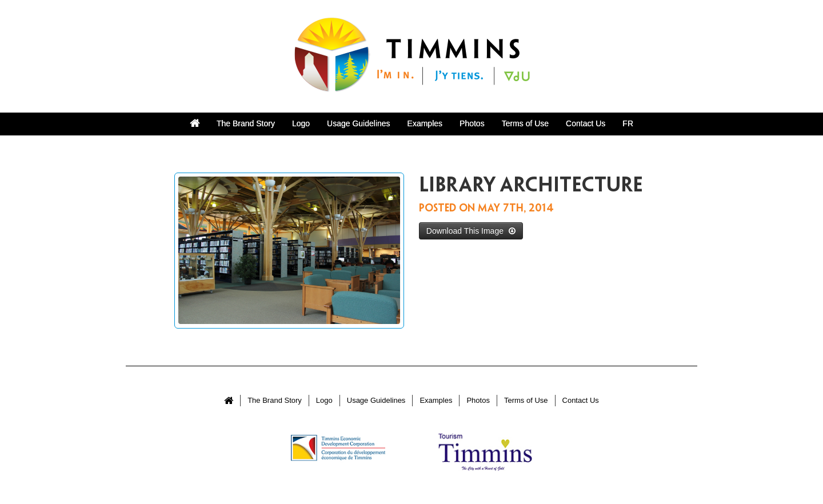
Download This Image (471, 231)
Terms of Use (525, 123)
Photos (472, 123)
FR (628, 123)
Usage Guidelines (359, 123)
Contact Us (586, 123)
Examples (425, 123)
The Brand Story (246, 123)
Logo (301, 123)
